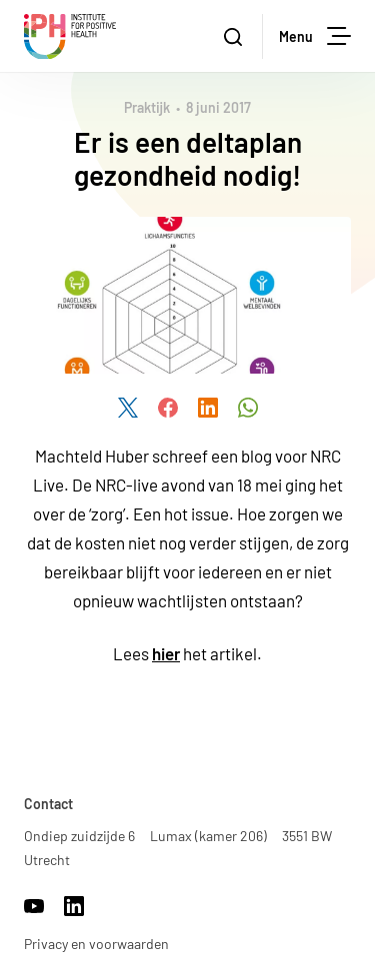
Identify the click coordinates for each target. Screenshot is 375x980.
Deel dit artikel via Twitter (128, 408)
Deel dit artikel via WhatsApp (248, 408)
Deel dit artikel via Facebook (168, 408)
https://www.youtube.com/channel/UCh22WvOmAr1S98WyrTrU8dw (34, 906)
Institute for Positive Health (70, 36)
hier (166, 653)
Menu (315, 36)
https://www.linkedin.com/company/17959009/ (74, 906)
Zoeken (243, 37)
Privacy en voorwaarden (96, 944)
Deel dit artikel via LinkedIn (208, 408)
